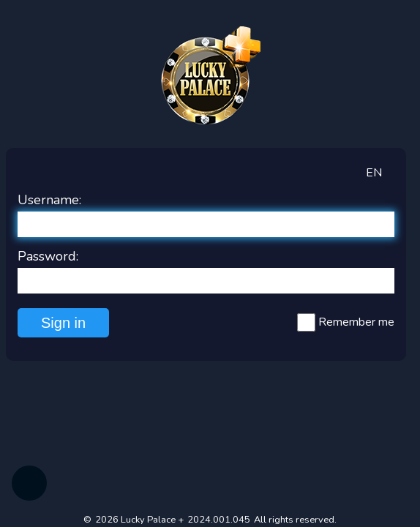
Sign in (63, 323)
